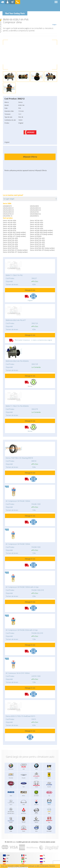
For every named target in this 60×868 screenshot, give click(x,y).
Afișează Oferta (30, 157)
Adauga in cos (30, 290)
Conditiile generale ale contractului (27, 842)
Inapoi (54, 22)
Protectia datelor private (47, 842)
